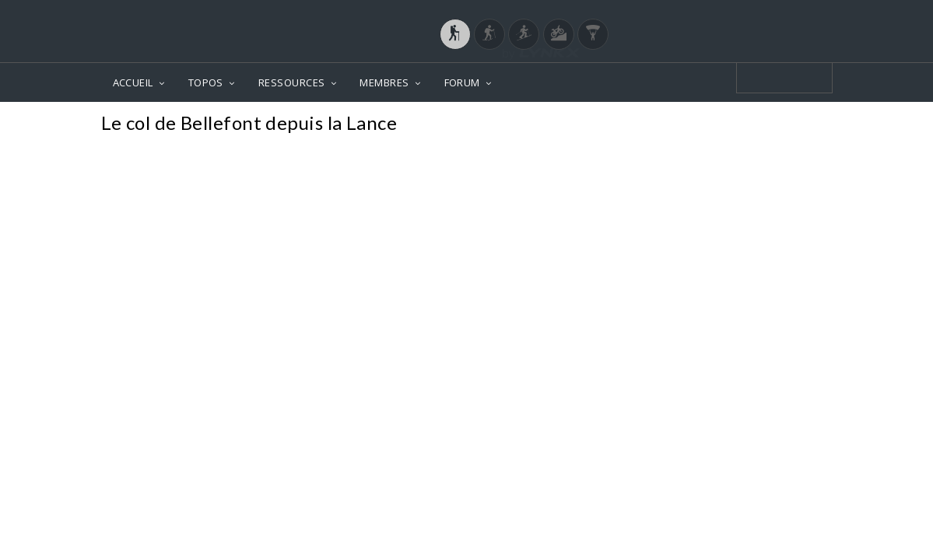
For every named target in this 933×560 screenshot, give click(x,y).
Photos (803, 125)
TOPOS (206, 82)
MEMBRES (384, 82)
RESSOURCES (292, 82)
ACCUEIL (133, 82)
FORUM (462, 82)
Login (751, 15)
